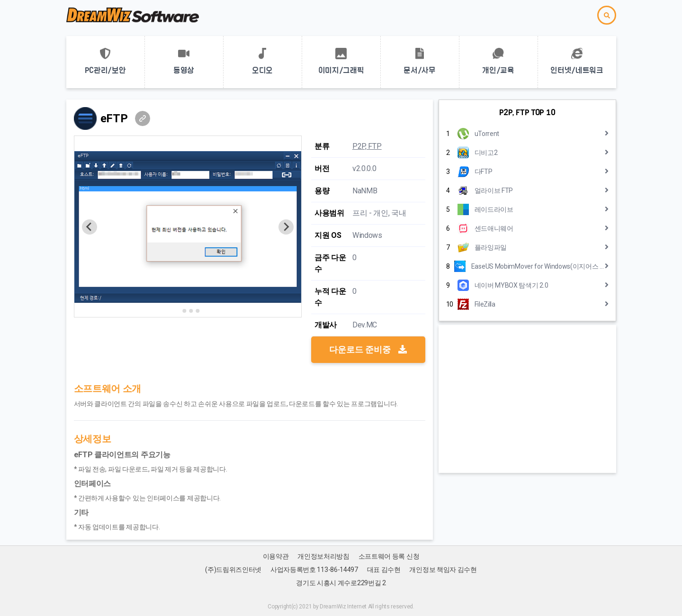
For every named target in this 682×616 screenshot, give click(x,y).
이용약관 (276, 556)
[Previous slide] (90, 227)
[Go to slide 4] (197, 311)
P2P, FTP (367, 146)
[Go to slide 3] (191, 311)
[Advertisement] (527, 399)
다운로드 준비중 (368, 349)
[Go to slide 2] (184, 311)
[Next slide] (286, 227)
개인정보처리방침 (323, 556)
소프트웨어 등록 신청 (389, 556)
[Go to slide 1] (178, 311)
